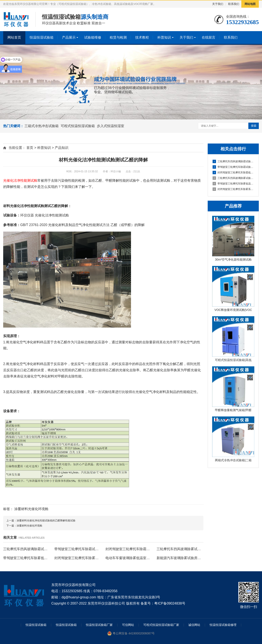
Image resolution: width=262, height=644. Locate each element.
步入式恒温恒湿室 (111, 126)
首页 (30, 148)
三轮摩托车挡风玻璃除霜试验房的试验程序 (233, 161)
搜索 (254, 126)
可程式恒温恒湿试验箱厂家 (161, 625)
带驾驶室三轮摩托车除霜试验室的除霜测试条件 (233, 167)
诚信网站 (194, 625)
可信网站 (128, 625)
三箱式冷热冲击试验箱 (42, 126)
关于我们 (218, 4)
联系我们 (234, 4)
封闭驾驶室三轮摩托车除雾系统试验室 (233, 189)
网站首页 (14, 37)
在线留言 (209, 37)
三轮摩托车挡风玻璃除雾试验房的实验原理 (233, 178)
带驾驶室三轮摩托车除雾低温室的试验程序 (233, 184)
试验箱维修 (93, 37)
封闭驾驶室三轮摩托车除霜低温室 (233, 173)
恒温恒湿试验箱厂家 (99, 625)
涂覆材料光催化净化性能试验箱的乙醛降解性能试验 (46, 521)
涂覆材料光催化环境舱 (31, 509)
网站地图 (250, 4)
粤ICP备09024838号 (170, 603)
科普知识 (164, 37)
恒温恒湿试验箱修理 (223, 625)
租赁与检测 (118, 37)
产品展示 (69, 37)
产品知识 (62, 148)
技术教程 (142, 37)
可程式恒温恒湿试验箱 (78, 126)
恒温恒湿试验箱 (42, 37)
